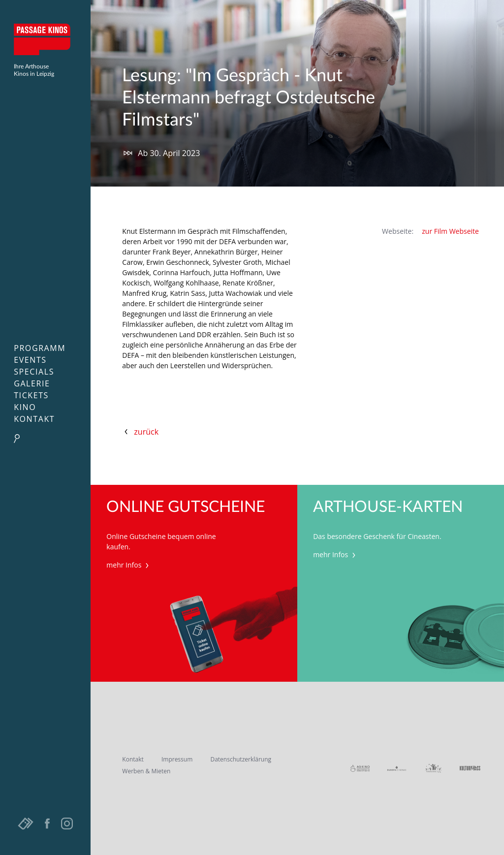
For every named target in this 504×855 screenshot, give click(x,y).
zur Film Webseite (450, 231)
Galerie (32, 383)
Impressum (177, 759)
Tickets (31, 395)
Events (30, 360)
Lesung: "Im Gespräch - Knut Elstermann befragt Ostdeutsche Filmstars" (249, 98)
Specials (34, 372)
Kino (25, 407)
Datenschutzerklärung (241, 759)
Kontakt (34, 419)
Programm (40, 348)
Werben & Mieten (146, 771)
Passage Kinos (45, 39)
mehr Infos (129, 565)
